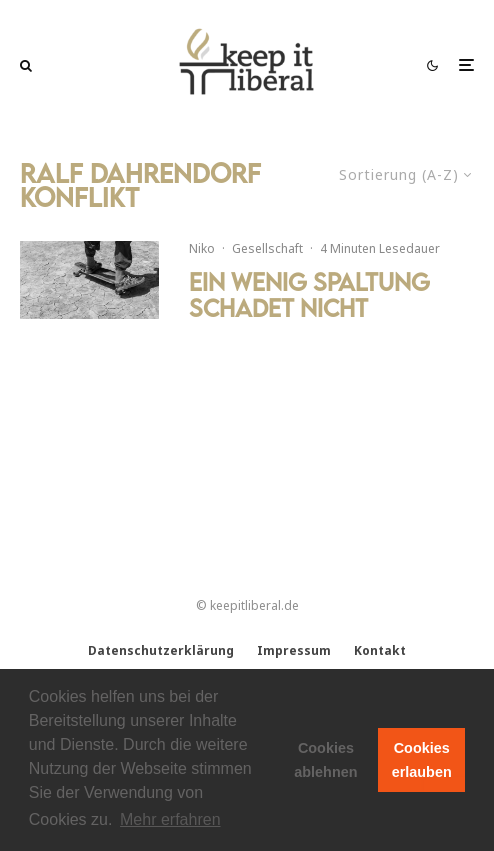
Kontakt (380, 650)
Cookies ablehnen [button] (325, 760)
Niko (202, 248)
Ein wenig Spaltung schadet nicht (309, 295)
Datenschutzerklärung (161, 650)
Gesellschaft (267, 248)
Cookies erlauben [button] (422, 760)
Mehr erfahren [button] (170, 819)
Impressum (294, 650)
